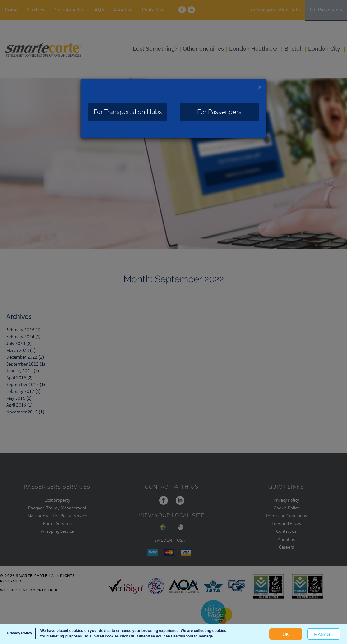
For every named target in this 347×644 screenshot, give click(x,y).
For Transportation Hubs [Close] (128, 112)
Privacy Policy (19, 633)
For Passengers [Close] (219, 112)
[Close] (260, 87)
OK (286, 634)
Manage (324, 634)
